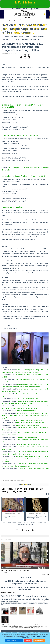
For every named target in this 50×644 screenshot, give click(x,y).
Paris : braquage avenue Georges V (10, 517)
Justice (13, 628)
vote (33, 595)
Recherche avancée (6, 539)
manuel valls (23, 597)
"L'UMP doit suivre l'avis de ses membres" (30, 423)
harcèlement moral (40, 595)
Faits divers (5, 628)
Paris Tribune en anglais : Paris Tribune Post (15, 571)
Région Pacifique (21, 522)
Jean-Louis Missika (17, 597)
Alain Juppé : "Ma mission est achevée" (29, 420)
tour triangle (28, 595)
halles (14, 597)
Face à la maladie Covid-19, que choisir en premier (37, 517)
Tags (29, 622)
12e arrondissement (20, 480)
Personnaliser (39, 640)
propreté (39, 597)
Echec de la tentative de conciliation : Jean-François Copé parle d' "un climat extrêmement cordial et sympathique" (25, 415)
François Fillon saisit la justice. (26, 411)
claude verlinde (45, 597)
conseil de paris (7, 595)
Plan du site (23, 622)
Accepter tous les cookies (14, 640)
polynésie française (6, 596)
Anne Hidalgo (42, 597)
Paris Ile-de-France (13, 21)
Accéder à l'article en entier (6, 592)
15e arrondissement (19, 595)
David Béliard (11, 597)
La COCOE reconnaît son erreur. (26, 437)
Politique (11, 625)
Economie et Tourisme (23, 625)
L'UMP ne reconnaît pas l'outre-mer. (28, 444)
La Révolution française (9, 631)
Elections (33, 628)
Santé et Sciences (22, 628)
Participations (22, 631)
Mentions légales (33, 631)
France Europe (25, 525)
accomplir (4, 597)
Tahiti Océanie (9, 522)
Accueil (3, 21)
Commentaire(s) (25, 484)
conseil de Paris (7, 597)
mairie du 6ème (36, 597)
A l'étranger (36, 525)
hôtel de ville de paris (29, 597)
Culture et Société (37, 625)
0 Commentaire (4, 572)
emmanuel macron (16, 596)
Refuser (28, 640)
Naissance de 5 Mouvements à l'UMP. (28, 425)
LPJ (33, 597)
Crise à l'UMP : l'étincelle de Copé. (27, 399)
